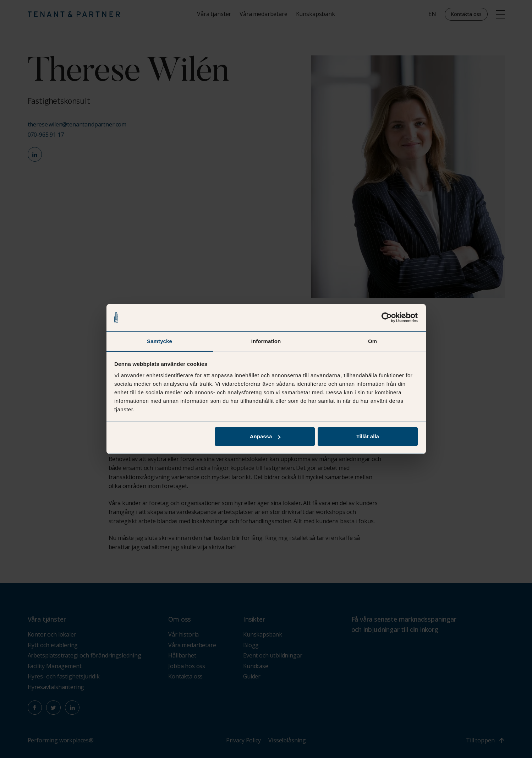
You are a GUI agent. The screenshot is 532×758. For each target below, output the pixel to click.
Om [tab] (372, 341)
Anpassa (265, 437)
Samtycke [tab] (160, 341)
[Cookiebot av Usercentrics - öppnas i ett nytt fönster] (387, 318)
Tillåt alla (368, 437)
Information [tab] (266, 341)
